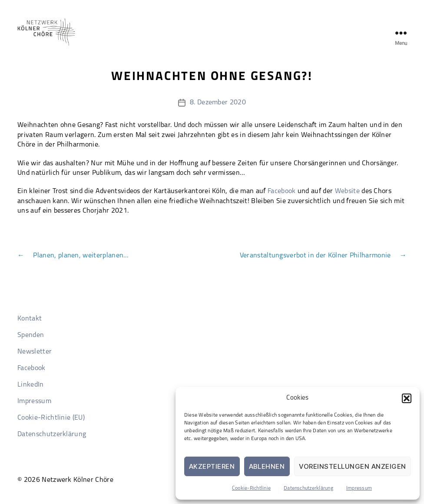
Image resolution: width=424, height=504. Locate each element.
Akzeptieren (212, 466)
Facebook (282, 191)
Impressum (359, 488)
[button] (407, 398)
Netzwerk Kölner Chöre (78, 480)
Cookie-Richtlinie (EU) (51, 418)
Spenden (31, 335)
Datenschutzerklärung (308, 488)
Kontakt (30, 319)
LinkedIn (31, 385)
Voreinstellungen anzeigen (353, 466)
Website (347, 191)
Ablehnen (267, 466)
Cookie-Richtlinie (251, 488)
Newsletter (35, 352)
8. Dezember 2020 (218, 103)
